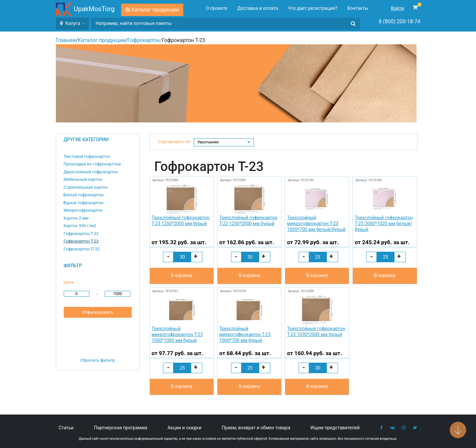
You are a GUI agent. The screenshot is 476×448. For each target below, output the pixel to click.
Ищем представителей (335, 428)
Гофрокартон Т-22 (81, 234)
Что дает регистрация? (313, 8)
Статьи (66, 428)
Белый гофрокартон (84, 195)
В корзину (181, 275)
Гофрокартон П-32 (82, 249)
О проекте (217, 8)
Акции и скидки (184, 428)
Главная (66, 40)
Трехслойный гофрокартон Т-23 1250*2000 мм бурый (180, 221)
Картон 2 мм (76, 218)
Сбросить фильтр (98, 360)
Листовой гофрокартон (87, 156)
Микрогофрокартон (83, 210)
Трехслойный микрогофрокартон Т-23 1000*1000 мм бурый (177, 334)
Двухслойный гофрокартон (91, 172)
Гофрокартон (144, 40)
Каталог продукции (155, 10)
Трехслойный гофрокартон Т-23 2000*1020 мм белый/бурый (384, 224)
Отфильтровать (98, 312)
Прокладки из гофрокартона (92, 164)
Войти (397, 8)
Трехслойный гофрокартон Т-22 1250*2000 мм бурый (248, 221)
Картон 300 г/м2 (80, 226)
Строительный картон (86, 187)
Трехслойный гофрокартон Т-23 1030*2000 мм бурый (316, 331)
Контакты (358, 8)
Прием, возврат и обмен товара (256, 428)
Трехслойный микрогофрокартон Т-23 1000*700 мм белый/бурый (316, 224)
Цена (69, 282)
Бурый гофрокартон (84, 203)
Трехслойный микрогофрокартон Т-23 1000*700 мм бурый (245, 334)
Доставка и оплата (258, 8)
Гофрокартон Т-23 (81, 241)
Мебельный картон (83, 179)
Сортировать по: (175, 142)
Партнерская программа (121, 428)
